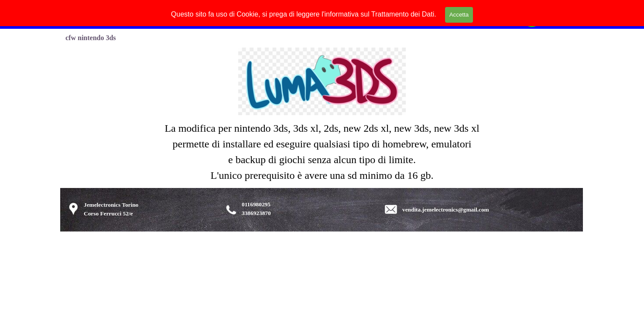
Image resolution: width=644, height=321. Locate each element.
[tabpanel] (322, 152)
